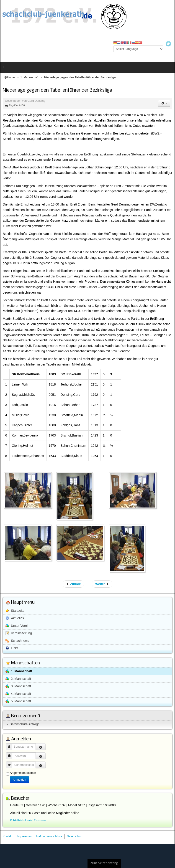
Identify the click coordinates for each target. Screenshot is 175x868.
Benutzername (11, 745)
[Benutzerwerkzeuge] (164, 103)
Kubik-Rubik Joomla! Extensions (28, 820)
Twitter (168, 44)
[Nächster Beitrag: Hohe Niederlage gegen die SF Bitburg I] (102, 584)
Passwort (11, 754)
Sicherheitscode (11, 763)
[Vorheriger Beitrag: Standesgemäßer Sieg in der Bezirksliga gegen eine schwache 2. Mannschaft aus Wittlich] (73, 584)
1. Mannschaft (30, 77)
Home (11, 77)
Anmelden (19, 780)
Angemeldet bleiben (23, 773)
